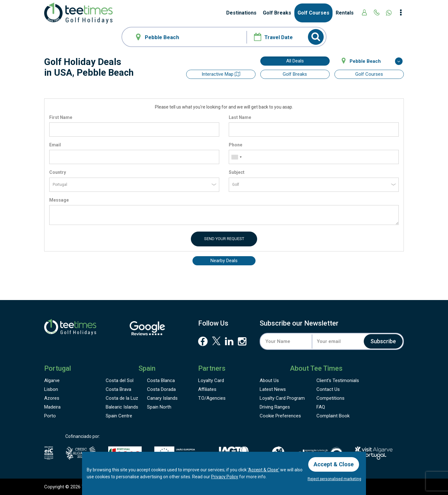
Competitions (330, 398)
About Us (269, 380)
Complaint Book (333, 416)
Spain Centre (119, 416)
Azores (52, 398)
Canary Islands (162, 398)
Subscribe (383, 341)
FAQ (321, 407)
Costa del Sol (120, 380)
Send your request (224, 239)
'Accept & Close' (263, 470)
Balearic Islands (122, 407)
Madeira (52, 407)
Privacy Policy (225, 477)
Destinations (241, 13)
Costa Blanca (161, 380)
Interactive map (221, 74)
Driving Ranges (275, 407)
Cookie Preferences (280, 416)
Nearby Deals (224, 261)
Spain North (159, 407)
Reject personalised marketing (334, 479)
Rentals (345, 13)
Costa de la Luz (122, 398)
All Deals (295, 61)
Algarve (52, 380)
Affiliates (207, 389)
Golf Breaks (277, 13)
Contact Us (328, 389)
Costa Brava (118, 389)
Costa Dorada (161, 389)
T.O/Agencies (212, 398)
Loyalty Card (211, 380)
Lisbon (51, 389)
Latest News (273, 389)
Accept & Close (334, 464)
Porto (50, 416)
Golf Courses (313, 13)
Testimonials (338, 380)
